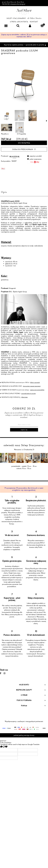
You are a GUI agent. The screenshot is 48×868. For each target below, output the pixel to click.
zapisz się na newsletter (37, 390)
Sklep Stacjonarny (16, 18)
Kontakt (34, 22)
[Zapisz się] (24, 430)
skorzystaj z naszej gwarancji (32, 386)
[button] (47, 121)
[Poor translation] (5, 747)
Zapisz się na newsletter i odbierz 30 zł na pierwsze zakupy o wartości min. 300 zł (24, 36)
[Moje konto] (30, 26)
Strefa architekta (19, 22)
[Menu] (6, 26)
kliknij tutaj (24, 397)
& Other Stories (34, 18)
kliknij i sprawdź (35, 382)
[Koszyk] (42, 26)
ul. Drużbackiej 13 (28, 450)
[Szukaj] (18, 26)
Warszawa (18, 450)
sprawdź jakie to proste (28, 393)
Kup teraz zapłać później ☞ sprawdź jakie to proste (24, 45)
